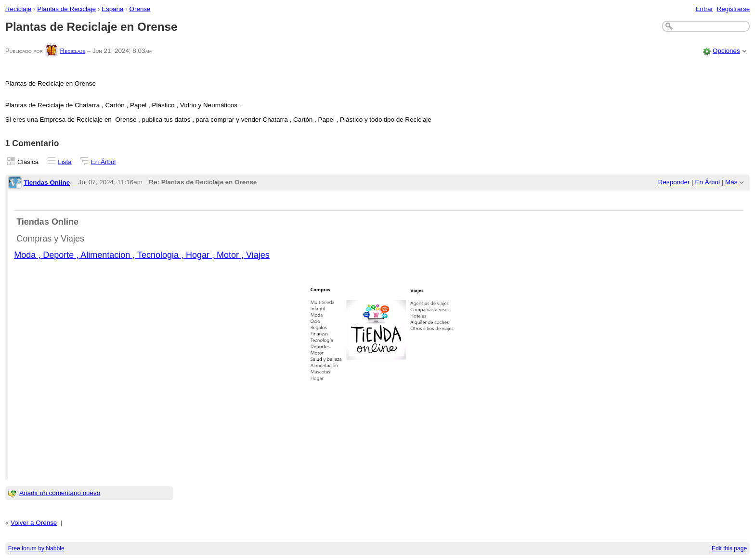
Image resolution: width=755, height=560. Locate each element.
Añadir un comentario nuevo (60, 493)
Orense (140, 9)
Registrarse (734, 9)
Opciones (726, 51)
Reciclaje (19, 9)
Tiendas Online (47, 183)
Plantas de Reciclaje (66, 9)
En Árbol (104, 162)
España (113, 9)
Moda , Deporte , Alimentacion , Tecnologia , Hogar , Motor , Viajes (142, 255)
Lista (65, 162)
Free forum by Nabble (36, 548)
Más (731, 182)
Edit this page (729, 548)
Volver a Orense (34, 523)
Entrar (704, 9)
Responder (674, 182)
